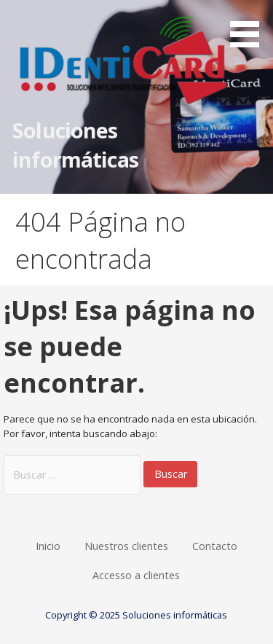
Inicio (48, 546)
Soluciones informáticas (75, 145)
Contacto (215, 546)
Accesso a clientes (136, 575)
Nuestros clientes (126, 546)
